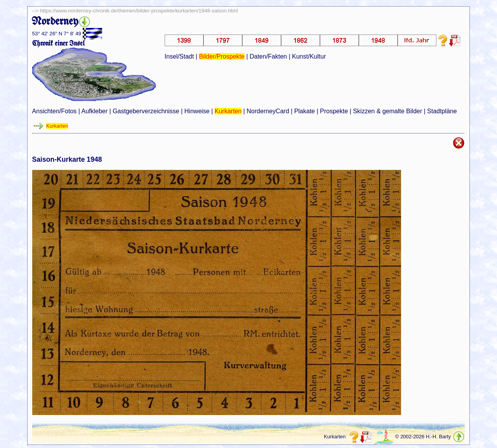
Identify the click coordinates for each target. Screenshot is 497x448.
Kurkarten (228, 111)
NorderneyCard (268, 111)
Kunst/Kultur (309, 56)
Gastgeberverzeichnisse (146, 111)
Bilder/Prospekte (222, 56)
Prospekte (334, 111)
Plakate (305, 111)
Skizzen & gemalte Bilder (388, 111)
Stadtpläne (442, 111)
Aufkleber (94, 111)
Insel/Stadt (179, 56)
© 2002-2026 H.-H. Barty (423, 437)
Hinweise (197, 111)
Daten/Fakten (268, 56)
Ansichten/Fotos (55, 111)
